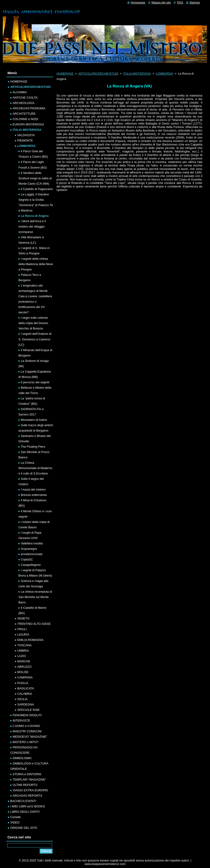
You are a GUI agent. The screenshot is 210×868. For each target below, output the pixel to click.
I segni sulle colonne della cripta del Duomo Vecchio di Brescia (33, 323)
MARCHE (24, 661)
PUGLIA (23, 683)
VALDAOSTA (26, 135)
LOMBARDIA (164, 74)
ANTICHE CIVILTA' (25, 98)
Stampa (195, 2)
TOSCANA (24, 645)
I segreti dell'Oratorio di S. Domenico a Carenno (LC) (35, 339)
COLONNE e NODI (25, 119)
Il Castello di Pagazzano (37, 189)
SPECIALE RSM (28, 710)
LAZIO (22, 656)
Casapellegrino (31, 565)
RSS (180, 2)
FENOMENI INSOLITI (27, 715)
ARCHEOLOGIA (24, 103)
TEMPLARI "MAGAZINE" (29, 780)
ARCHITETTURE (24, 114)
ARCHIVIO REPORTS (27, 796)
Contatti (15, 817)
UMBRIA (23, 651)
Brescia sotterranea (34, 495)
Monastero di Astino (34, 420)
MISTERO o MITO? (26, 742)
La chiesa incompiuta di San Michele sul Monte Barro (35, 597)
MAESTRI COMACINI (27, 731)
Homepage (138, 2)
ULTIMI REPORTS (25, 785)
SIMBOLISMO (22, 758)
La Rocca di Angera (35, 216)
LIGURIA (23, 635)
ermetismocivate (32, 554)
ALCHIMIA (20, 92)
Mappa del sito (161, 2)
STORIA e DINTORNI (27, 774)
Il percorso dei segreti (35, 382)
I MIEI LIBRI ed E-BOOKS (28, 806)
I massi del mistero (33, 489)
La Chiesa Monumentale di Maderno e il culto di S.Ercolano (35, 468)
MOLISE (23, 672)
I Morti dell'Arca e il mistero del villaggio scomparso (32, 227)
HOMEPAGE (65, 74)
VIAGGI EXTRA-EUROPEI (30, 790)
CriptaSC (27, 559)
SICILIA (22, 699)
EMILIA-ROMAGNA (30, 640)
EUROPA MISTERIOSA (28, 124)
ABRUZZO (24, 667)
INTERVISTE (21, 721)
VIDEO (15, 822)
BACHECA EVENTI (23, 801)
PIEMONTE (25, 140)
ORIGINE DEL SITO (24, 828)
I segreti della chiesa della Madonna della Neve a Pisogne (36, 264)
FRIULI (22, 629)
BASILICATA (26, 688)
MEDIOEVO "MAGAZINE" (30, 737)
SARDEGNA (26, 704)
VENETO (23, 618)
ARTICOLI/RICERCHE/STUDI (98, 74)
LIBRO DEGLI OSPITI (25, 812)
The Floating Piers (33, 447)
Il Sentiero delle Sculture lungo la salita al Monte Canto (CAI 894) (35, 178)
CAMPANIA (25, 677)
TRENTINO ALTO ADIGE (34, 624)
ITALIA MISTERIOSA (137, 74)
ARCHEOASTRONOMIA (29, 108)
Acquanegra (29, 549)
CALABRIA (25, 694)
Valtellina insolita (32, 543)
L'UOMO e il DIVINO (26, 726)
